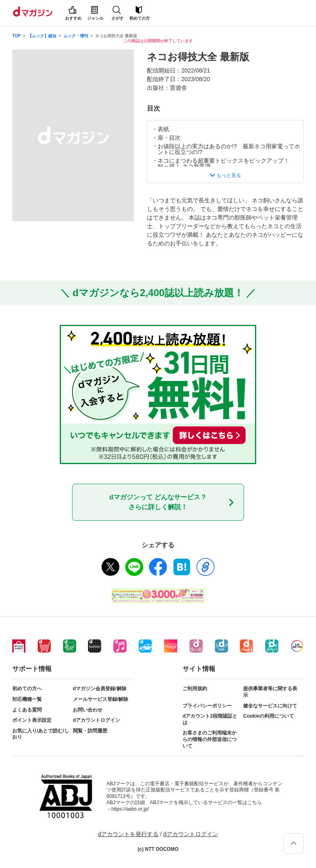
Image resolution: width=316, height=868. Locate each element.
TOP (16, 36)
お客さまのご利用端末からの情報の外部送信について (210, 739)
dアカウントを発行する (128, 834)
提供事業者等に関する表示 (270, 692)
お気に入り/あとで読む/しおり (41, 734)
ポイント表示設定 (32, 720)
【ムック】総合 (42, 36)
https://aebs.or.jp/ (130, 809)
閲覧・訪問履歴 (90, 731)
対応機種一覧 (27, 699)
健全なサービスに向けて (270, 706)
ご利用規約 (195, 689)
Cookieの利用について (269, 716)
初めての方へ (27, 689)
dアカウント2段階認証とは (210, 719)
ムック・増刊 (76, 36)
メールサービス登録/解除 (100, 699)
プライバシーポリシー (207, 706)
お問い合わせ (88, 710)
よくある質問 (27, 710)
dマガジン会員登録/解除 (100, 689)
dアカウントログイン (96, 720)
